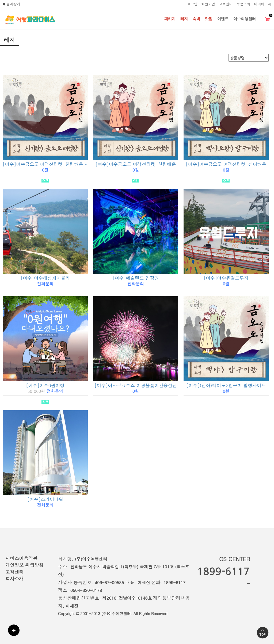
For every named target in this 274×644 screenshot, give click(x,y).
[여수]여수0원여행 (45, 385)
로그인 (192, 4)
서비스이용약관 (21, 558)
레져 (184, 19)
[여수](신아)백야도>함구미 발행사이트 (226, 385)
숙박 (196, 19)
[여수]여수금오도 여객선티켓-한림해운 (136, 164)
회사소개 (15, 579)
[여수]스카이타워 (45, 499)
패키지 (170, 19)
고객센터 (226, 4)
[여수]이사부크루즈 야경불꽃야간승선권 (136, 385)
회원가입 (208, 4)
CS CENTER (235, 559)
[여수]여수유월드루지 (226, 278)
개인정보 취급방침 (24, 565)
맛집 (209, 19)
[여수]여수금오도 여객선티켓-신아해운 (226, 164)
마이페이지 (263, 4)
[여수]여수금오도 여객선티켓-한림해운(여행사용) (45, 164)
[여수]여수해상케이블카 (45, 278)
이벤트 (223, 19)
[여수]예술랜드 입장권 (136, 278)
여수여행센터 (245, 19)
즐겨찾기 (11, 4)
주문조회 (243, 4)
